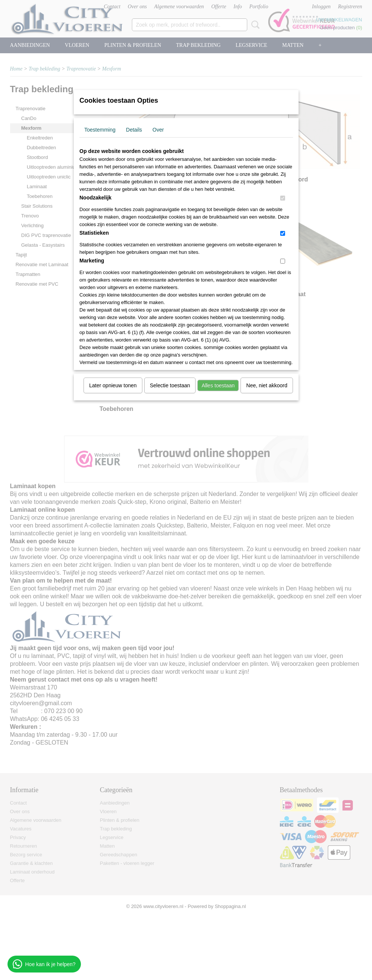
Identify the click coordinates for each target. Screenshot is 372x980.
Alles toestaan (218, 385)
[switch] (283, 198)
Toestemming (100, 130)
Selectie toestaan (170, 385)
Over (158, 130)
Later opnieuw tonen (113, 385)
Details (134, 130)
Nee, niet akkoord (267, 385)
